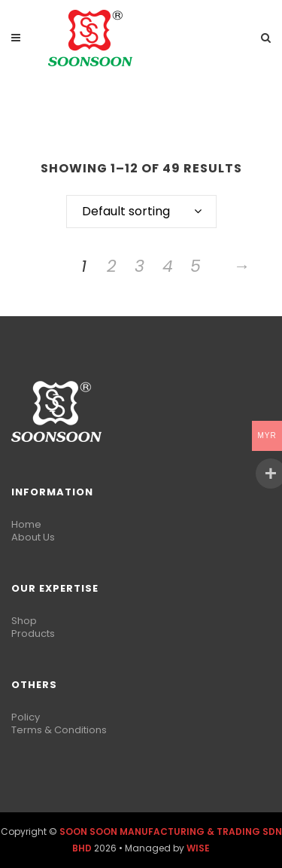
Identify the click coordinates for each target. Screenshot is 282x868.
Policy (26, 717)
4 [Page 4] (168, 266)
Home (26, 524)
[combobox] (141, 212)
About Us (33, 537)
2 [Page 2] (112, 266)
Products (33, 633)
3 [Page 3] (139, 266)
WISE (198, 848)
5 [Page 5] (196, 266)
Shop (24, 621)
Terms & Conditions (59, 730)
